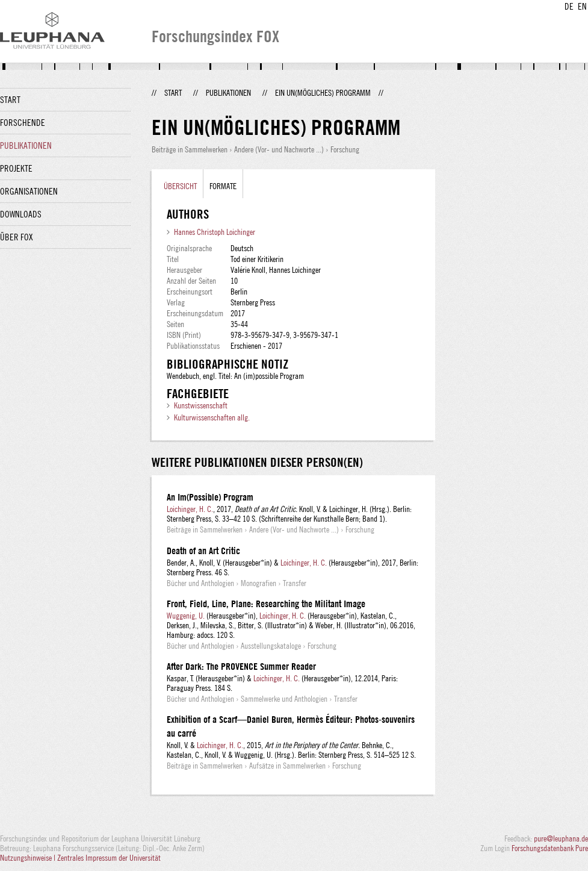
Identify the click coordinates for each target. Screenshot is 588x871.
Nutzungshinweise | (29, 858)
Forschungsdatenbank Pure (550, 848)
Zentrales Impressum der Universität (109, 858)
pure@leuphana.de (561, 838)
